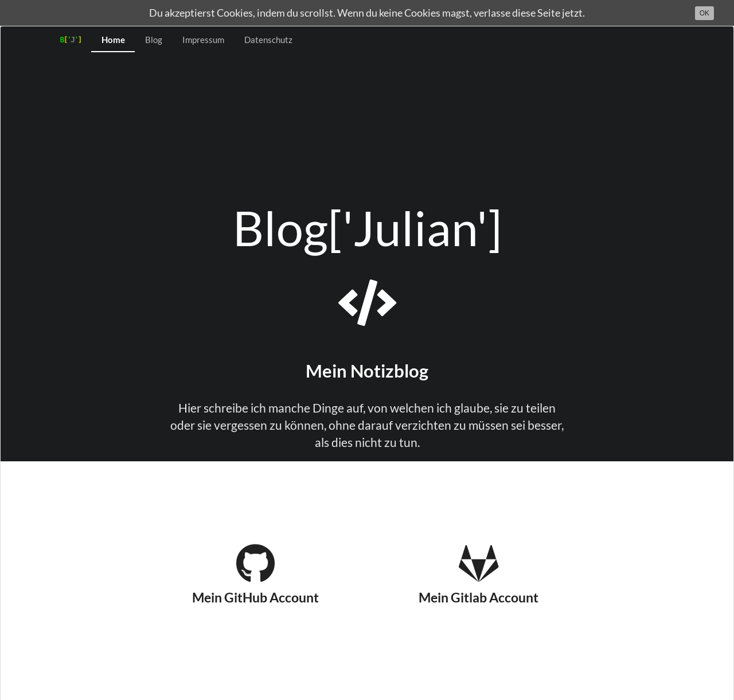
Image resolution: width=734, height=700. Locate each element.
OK (704, 13)
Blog (154, 40)
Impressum (203, 40)
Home (113, 40)
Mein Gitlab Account (479, 574)
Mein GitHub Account (255, 574)
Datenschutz (268, 40)
